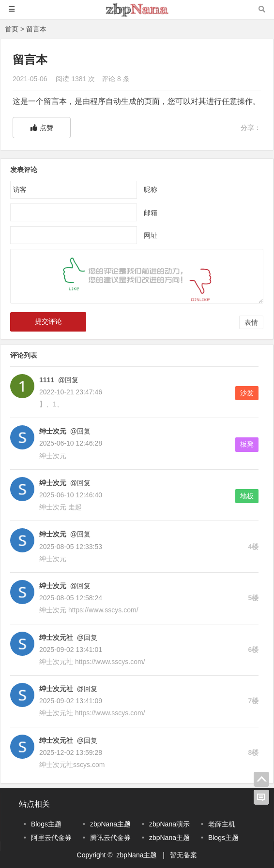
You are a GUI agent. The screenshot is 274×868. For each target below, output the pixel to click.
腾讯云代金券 (110, 838)
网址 (151, 235)
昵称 (151, 189)
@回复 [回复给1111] (67, 380)
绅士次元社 (56, 637)
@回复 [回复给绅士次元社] (86, 637)
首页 (12, 29)
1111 (47, 380)
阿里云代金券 (51, 838)
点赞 (42, 128)
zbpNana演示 (169, 824)
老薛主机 (222, 824)
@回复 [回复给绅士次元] (79, 431)
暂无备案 (183, 855)
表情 (251, 322)
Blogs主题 (46, 824)
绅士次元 (53, 431)
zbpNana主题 (110, 824)
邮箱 (151, 213)
